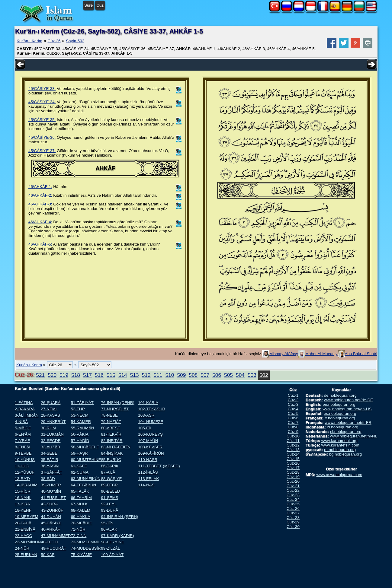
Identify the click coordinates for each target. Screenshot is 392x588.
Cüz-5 (293, 413)
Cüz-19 (293, 477)
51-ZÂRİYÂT (82, 403)
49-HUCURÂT (53, 548)
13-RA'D (22, 479)
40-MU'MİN (51, 491)
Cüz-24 (293, 499)
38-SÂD (48, 479)
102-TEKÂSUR (152, 409)
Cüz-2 (293, 400)
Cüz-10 (293, 436)
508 (193, 375)
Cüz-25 (293, 504)
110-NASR (148, 460)
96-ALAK (109, 529)
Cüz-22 (293, 490)
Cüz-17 (293, 468)
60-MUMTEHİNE (86, 460)
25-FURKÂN (26, 555)
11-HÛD (22, 466)
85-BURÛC (111, 460)
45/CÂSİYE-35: (42, 120)
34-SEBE (49, 453)
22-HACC (23, 536)
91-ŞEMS (109, 498)
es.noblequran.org (340, 413)
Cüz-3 (293, 404)
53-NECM (80, 415)
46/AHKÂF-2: (40, 195)
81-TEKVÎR (111, 434)
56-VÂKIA (80, 434)
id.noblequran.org (342, 427)
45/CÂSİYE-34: (42, 102)
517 (87, 375)
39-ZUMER (51, 485)
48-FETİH (50, 542)
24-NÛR (22, 548)
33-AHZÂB (50, 447)
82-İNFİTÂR (112, 441)
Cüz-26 (54, 41)
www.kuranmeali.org (339, 441)
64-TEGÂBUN (83, 485)
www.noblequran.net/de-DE (349, 400)
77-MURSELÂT (115, 409)
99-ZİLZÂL (110, 548)
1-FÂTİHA (24, 403)
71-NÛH (78, 529)
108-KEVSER (150, 447)
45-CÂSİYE (51, 523)
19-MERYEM (27, 517)
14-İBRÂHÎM (26, 485)
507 (205, 375)
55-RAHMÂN (82, 428)
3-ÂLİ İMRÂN (27, 415)
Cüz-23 (293, 495)
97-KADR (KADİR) (117, 536)
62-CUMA (80, 472)
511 (158, 375)
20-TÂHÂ (23, 523)
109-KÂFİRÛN (151, 453)
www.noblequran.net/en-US (347, 409)
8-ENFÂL (23, 447)
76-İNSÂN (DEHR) (117, 403)
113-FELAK (148, 479)
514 (123, 375)
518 (76, 375)
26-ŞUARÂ (51, 403)
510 (170, 375)
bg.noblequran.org (345, 454)
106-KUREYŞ (150, 434)
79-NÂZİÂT (111, 422)
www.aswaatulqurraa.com (339, 475)
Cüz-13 (293, 450)
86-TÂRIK (110, 466)
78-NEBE (109, 415)
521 (40, 375)
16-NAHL (23, 498)
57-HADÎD (80, 441)
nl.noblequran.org (346, 432)
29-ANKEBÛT (53, 422)
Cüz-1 (293, 395)
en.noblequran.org (339, 404)
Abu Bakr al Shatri (361, 354)
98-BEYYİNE (112, 542)
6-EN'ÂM (23, 434)
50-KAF (48, 555)
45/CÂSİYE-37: (42, 151)
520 (52, 375)
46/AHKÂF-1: (40, 187)
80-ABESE (111, 428)
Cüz (100, 5)
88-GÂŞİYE (111, 479)
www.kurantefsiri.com (340, 445)
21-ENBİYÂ (25, 529)
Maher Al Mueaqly (321, 354)
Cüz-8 (293, 427)
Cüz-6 (293, 418)
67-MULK (79, 504)
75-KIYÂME (81, 555)
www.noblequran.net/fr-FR (348, 423)
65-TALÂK (80, 491)
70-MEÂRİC (81, 523)
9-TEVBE (23, 453)
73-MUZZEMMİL (85, 542)
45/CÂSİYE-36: (42, 137)
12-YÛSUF (24, 472)
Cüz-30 (293, 527)
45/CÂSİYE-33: (42, 89)
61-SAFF (79, 466)
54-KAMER (81, 422)
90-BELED (110, 491)
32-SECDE (51, 441)
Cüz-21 (293, 486)
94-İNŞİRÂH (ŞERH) (119, 517)
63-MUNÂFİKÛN (86, 479)
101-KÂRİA (148, 403)
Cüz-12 (293, 445)
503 (252, 375)
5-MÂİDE (23, 428)
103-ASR (146, 415)
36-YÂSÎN (50, 466)
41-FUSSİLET (53, 498)
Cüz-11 (293, 441)
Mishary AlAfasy (284, 354)
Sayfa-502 (75, 41)
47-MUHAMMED (56, 536)
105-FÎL (145, 428)
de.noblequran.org (340, 395)
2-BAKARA (25, 409)
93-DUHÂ (109, 510)
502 (264, 375)
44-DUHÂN (51, 517)
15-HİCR (23, 491)
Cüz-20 (293, 481)
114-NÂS (146, 485)
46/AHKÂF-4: (40, 222)
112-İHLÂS (148, 472)
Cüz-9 (293, 432)
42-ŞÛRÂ (49, 504)
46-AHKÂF (50, 529)
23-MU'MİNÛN (28, 542)
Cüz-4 (293, 409)
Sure (88, 5)
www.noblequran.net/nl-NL (354, 436)
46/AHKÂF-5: (40, 244)
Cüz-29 (293, 522)
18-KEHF (23, 510)
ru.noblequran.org (340, 450)
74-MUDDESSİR (86, 548)
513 (135, 375)
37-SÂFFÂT (51, 472)
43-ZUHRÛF (52, 510)
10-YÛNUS (25, 460)
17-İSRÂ (22, 504)
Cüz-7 (293, 423)
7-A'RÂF (22, 441)
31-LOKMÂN (52, 434)
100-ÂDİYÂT (112, 555)
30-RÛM (48, 428)
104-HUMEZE (151, 422)
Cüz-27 (293, 513)
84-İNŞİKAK (112, 453)
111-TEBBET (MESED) (159, 466)
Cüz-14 (293, 454)
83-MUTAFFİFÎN (116, 447)
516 (99, 375)
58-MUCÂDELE (85, 447)
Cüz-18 (293, 472)
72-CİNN (79, 536)
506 (217, 375)
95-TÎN (107, 523)
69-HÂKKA (80, 517)
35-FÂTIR (50, 460)
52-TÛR (78, 409)
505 (228, 375)
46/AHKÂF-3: (40, 204)
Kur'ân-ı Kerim (29, 41)
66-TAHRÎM (81, 498)
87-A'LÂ (108, 472)
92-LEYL (109, 504)
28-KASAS (50, 415)
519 (64, 375)
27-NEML (49, 409)
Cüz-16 (293, 463)
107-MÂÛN (148, 441)
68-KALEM (80, 510)
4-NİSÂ (21, 422)
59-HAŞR (79, 453)
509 (181, 375)
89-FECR (109, 485)
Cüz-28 (293, 518)
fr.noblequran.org (340, 418)
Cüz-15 (293, 459)
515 (111, 375)
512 (146, 375)
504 (240, 375)
